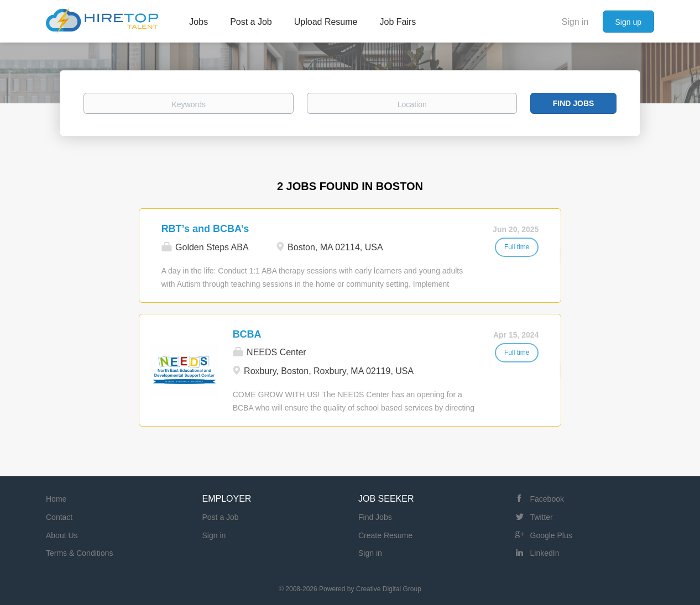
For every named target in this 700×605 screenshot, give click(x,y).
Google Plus (551, 535)
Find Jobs (574, 103)
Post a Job (221, 517)
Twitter (542, 517)
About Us (62, 535)
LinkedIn (545, 553)
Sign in (575, 22)
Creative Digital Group (389, 589)
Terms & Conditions (79, 553)
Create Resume (385, 535)
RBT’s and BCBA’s (205, 229)
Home (56, 499)
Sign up (628, 22)
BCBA (247, 334)
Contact (59, 517)
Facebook (547, 499)
